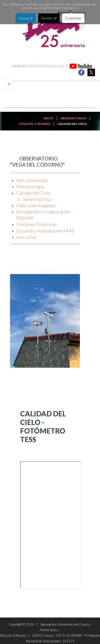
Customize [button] (73, 18)
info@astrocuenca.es (47, 65)
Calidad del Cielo (33, 193)
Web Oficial (26, 237)
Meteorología (30, 186)
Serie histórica (37, 199)
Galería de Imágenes (36, 205)
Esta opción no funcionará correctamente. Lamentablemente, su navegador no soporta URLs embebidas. (51, 525)
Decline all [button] (49, 18)
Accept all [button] (26, 18)
